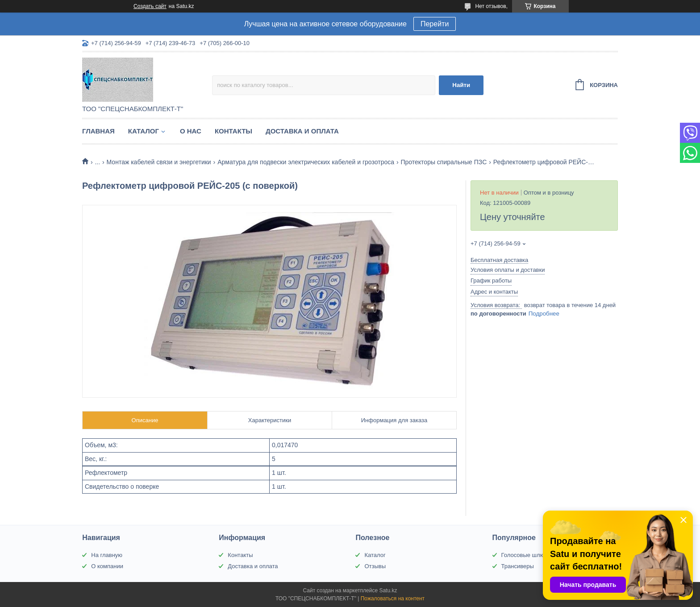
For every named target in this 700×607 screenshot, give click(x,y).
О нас (191, 131)
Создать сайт (150, 6)
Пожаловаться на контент (393, 599)
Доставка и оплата (302, 131)
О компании (107, 566)
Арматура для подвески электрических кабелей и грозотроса (306, 162)
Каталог (144, 131)
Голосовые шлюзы (526, 555)
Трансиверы (518, 566)
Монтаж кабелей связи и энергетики (159, 162)
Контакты (233, 131)
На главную (107, 555)
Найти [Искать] (461, 85)
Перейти (435, 24)
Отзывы (375, 566)
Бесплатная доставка (499, 260)
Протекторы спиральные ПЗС (444, 162)
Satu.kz (388, 590)
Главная (98, 131)
